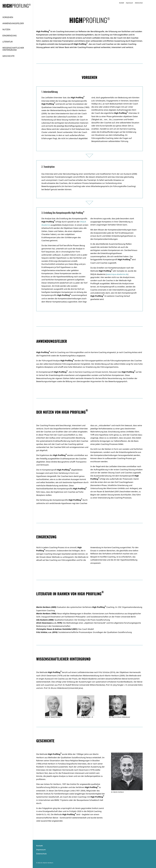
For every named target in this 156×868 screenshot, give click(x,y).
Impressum (129, 3)
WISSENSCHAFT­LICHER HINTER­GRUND (13, 49)
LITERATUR (7, 42)
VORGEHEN (8, 17)
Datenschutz (139, 3)
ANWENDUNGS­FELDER (13, 23)
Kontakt (122, 3)
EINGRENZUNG (10, 36)
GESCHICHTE (8, 56)
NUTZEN (6, 30)
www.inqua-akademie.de (117, 274)
